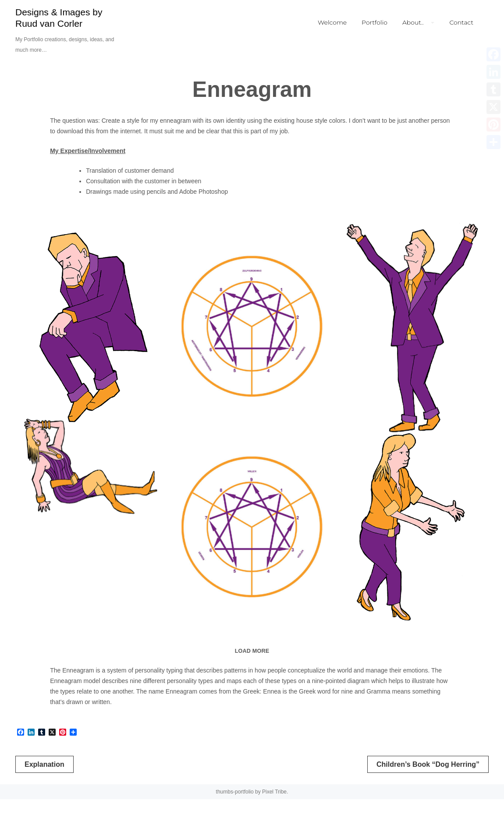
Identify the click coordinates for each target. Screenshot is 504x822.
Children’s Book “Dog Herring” (428, 787)
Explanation (44, 787)
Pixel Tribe (274, 815)
